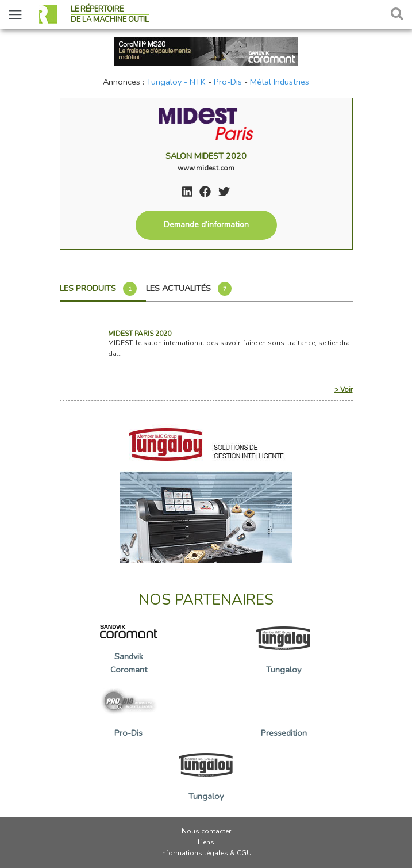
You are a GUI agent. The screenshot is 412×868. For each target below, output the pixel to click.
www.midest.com (206, 168)
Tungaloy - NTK (176, 82)
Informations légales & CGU (206, 853)
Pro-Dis (228, 82)
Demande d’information (206, 225)
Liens (206, 842)
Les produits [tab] (98, 289)
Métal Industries (280, 82)
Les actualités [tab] (189, 289)
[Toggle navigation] (15, 15)
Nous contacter (206, 831)
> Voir (344, 389)
